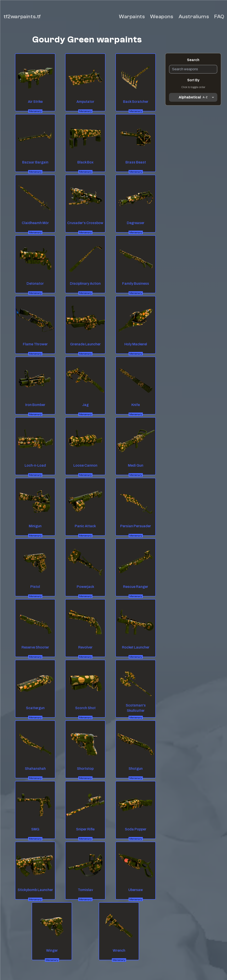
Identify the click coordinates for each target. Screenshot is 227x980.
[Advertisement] (193, 169)
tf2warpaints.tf (22, 17)
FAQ (219, 17)
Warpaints (132, 17)
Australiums (194, 17)
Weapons (162, 17)
